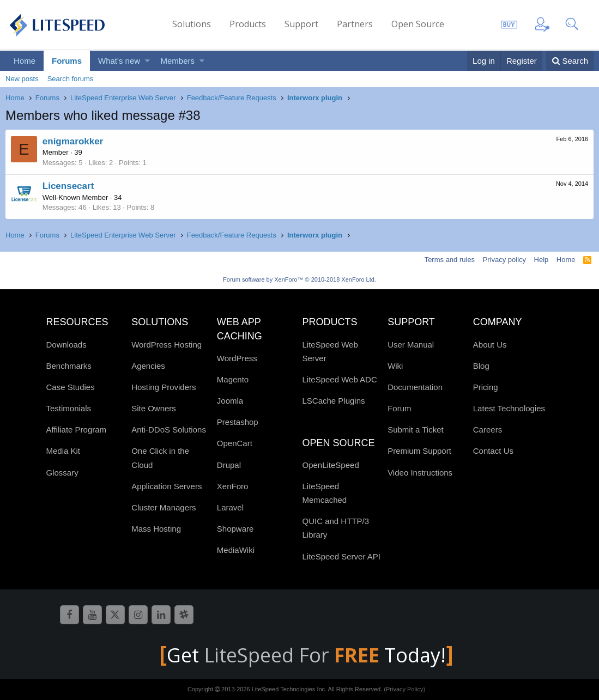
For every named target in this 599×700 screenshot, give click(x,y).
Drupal (229, 465)
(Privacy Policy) (404, 689)
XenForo (233, 486)
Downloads (66, 345)
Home (25, 61)
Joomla (230, 401)
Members (178, 61)
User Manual (411, 345)
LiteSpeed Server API (341, 556)
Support (301, 24)
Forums (67, 61)
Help (541, 260)
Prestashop (238, 422)
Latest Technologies (509, 408)
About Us (490, 345)
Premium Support (419, 451)
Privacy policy (504, 260)
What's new (119, 61)
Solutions (192, 24)
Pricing (486, 387)
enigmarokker (73, 141)
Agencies (148, 366)
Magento (233, 379)
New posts (22, 79)
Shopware (235, 529)
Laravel (230, 507)
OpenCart (235, 443)
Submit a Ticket (416, 430)
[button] (147, 61)
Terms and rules (450, 260)
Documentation (415, 387)
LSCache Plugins (333, 401)
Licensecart (68, 186)
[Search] (570, 61)
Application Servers (167, 486)
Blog (481, 366)
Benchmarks (69, 366)
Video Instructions (420, 473)
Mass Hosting (156, 529)
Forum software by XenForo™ (299, 279)
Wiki (395, 366)
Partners (355, 24)
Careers (488, 430)
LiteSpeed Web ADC (339, 379)
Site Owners (154, 408)
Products (248, 24)
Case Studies (71, 387)
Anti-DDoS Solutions (169, 430)
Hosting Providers (164, 387)
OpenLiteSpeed (330, 465)
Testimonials (69, 408)
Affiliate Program (77, 430)
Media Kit (63, 451)
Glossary (62, 473)
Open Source (418, 24)
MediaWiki (236, 550)
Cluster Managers (164, 507)
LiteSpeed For (294, 655)
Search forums (71, 79)
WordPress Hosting (167, 345)
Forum (399, 408)
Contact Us (493, 451)
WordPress (237, 358)
